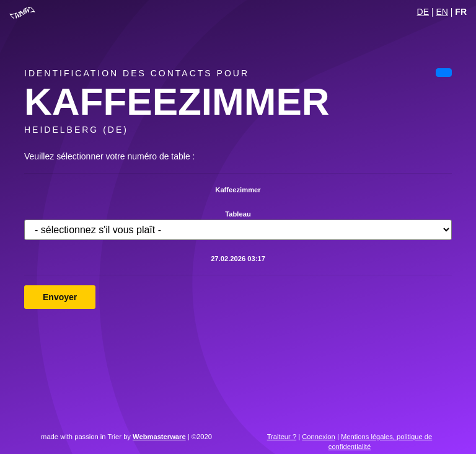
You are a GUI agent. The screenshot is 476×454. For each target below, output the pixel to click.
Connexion (319, 437)
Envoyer (60, 297)
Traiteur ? (282, 437)
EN (442, 12)
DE (423, 12)
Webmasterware (159, 437)
